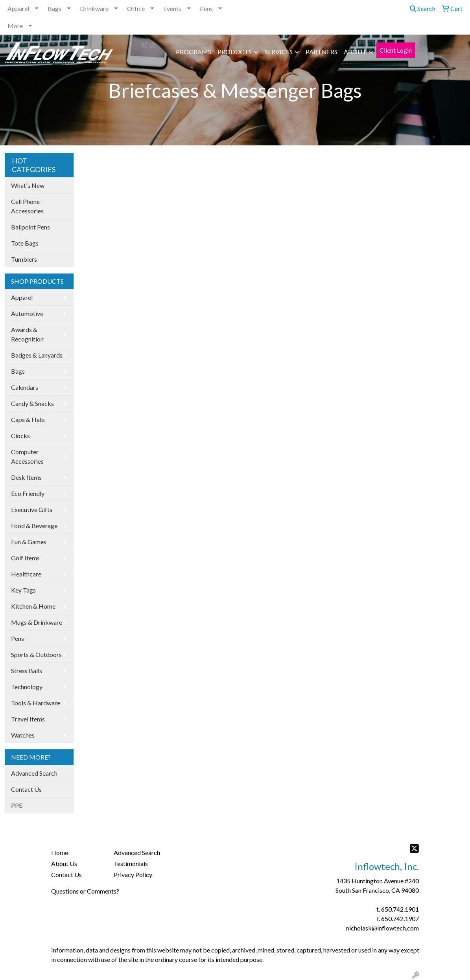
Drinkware (94, 8)
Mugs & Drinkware (37, 622)
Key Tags (23, 590)
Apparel (18, 8)
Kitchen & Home (33, 606)
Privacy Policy (133, 874)
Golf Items (25, 558)
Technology (27, 687)
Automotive (27, 313)
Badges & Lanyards (37, 355)
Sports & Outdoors (36, 654)
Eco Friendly (28, 493)
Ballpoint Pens (30, 227)
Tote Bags (25, 243)
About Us (64, 863)
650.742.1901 (400, 909)
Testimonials (131, 863)
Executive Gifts (32, 509)
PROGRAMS (194, 52)
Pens (206, 8)
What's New (28, 185)
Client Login (396, 50)
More (15, 26)
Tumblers (24, 259)
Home (60, 852)
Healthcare (26, 574)
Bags (54, 8)
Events (172, 8)
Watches (23, 735)
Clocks (20, 436)
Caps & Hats (28, 419)
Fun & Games (29, 542)
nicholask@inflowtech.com (382, 928)
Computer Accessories (27, 456)
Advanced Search (34, 773)
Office (136, 8)
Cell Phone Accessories (27, 206)
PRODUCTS (235, 52)
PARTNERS (322, 52)
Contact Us (26, 789)
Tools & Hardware (36, 703)
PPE (17, 805)
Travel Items (28, 719)
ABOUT (355, 52)
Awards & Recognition (27, 334)
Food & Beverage (34, 526)
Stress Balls (27, 671)
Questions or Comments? (85, 891)
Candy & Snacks (32, 403)
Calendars (25, 387)
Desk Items (26, 477)
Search (423, 8)
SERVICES (279, 52)
